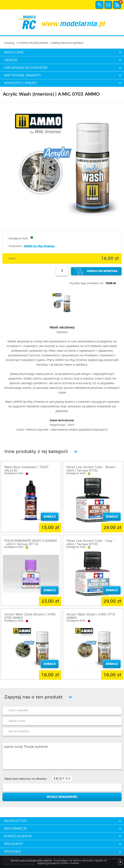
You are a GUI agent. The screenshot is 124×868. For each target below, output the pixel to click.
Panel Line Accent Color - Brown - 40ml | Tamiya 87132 (92, 469)
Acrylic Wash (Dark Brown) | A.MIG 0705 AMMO (30, 616)
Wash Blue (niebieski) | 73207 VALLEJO (26, 469)
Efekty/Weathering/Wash (68, 43)
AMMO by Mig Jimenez (39, 246)
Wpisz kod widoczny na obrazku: (26, 779)
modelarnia (62, 22)
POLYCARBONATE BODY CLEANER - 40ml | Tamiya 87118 (31, 543)
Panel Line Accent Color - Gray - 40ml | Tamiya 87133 (90, 543)
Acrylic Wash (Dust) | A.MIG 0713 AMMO (91, 616)
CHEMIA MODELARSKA (33, 43)
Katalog (9, 43)
